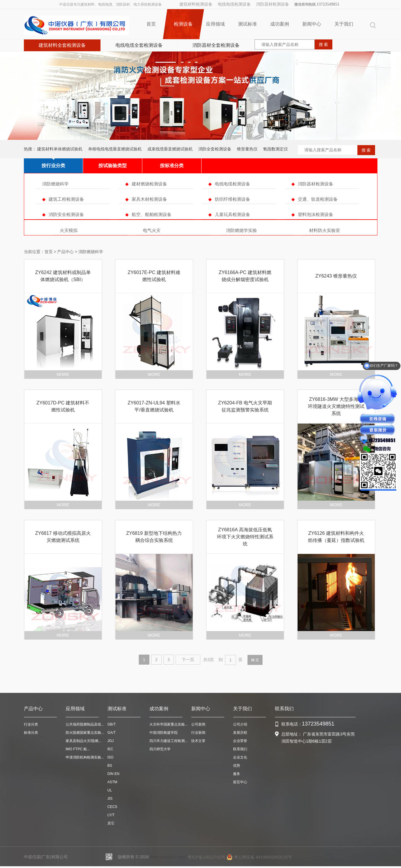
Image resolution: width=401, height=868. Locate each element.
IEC (110, 749)
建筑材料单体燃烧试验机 (60, 149)
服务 (237, 774)
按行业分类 (53, 166)
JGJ (111, 741)
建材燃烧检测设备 (149, 184)
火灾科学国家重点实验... (169, 724)
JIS (110, 799)
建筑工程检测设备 (66, 199)
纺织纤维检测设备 (232, 199)
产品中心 (65, 252)
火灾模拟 (69, 230)
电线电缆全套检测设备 (139, 45)
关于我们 (344, 24)
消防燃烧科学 (55, 184)
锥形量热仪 (247, 149)
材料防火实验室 (325, 230)
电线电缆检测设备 (234, 4)
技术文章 (198, 741)
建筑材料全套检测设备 (62, 45)
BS (110, 766)
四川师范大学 (160, 749)
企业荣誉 (240, 741)
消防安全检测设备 (66, 214)
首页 (151, 24)
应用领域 (215, 24)
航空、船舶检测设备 (152, 214)
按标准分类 (172, 166)
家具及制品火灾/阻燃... (84, 741)
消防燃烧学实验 (241, 230)
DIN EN (114, 774)
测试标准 (247, 24)
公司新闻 (198, 724)
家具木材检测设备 (149, 199)
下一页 (188, 660)
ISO (111, 757)
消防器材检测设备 (273, 4)
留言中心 (240, 782)
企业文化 (240, 757)
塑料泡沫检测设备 (316, 214)
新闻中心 (312, 24)
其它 (111, 823)
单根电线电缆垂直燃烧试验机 (115, 149)
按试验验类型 (113, 166)
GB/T (112, 724)
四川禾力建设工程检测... (169, 741)
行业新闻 (198, 733)
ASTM (112, 782)
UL (110, 790)
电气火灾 (152, 230)
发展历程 (240, 733)
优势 (237, 766)
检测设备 (183, 24)
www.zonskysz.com (168, 857)
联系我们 (240, 749)
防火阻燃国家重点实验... (85, 733)
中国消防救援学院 (164, 733)
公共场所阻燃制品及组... (85, 724)
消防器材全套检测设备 (216, 45)
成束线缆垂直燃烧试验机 (170, 149)
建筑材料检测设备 (196, 4)
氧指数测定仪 (275, 149)
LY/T (111, 815)
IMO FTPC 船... (78, 749)
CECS (112, 807)
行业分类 (31, 724)
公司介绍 (240, 724)
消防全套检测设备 (215, 149)
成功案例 (280, 24)
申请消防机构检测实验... (85, 757)
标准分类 (31, 733)
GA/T (112, 733)
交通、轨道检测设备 (318, 199)
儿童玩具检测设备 (232, 214)
